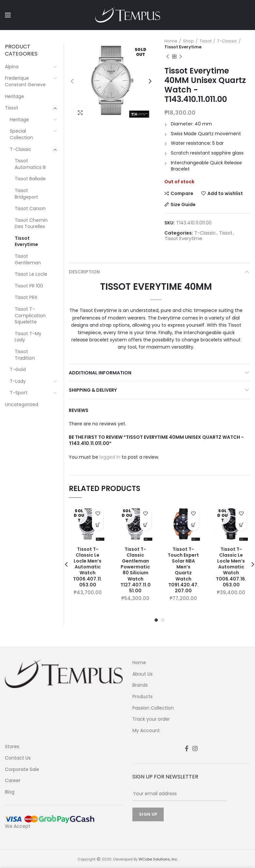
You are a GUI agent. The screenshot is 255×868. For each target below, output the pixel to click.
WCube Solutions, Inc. (158, 859)
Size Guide (183, 205)
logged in (110, 457)
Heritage (15, 96)
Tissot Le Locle (31, 274)
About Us (142, 674)
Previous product (168, 57)
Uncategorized (22, 404)
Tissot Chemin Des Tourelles (31, 223)
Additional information (100, 373)
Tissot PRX (26, 297)
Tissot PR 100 (29, 286)
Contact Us (18, 758)
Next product (181, 57)
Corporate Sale (22, 770)
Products (142, 697)
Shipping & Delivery (93, 390)
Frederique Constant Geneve (25, 81)
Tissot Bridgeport (26, 194)
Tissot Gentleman (28, 259)
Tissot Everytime (183, 47)
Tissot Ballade (30, 179)
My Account (146, 731)
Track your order (151, 719)
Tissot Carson (30, 208)
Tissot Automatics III (30, 164)
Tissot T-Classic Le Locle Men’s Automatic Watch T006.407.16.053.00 (231, 567)
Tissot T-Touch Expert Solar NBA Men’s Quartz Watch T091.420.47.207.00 (183, 570)
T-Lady (18, 381)
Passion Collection (153, 708)
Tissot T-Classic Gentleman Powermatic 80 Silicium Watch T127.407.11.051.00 (135, 570)
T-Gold (18, 369)
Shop (188, 41)
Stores (12, 747)
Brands (140, 685)
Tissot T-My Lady (28, 337)
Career (13, 781)
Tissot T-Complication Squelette (30, 315)
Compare (182, 193)
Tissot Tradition (25, 355)
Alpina (12, 67)
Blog (10, 792)
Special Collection (21, 134)
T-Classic (227, 41)
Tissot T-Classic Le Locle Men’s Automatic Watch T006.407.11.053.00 (88, 567)
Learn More (98, 525)
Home (171, 41)
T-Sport (19, 393)
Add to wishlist (225, 193)
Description (84, 272)
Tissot (206, 41)
